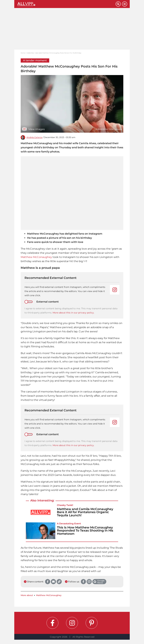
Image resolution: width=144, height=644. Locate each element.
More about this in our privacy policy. (73, 313)
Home (23, 53)
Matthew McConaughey (36, 257)
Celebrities (30, 53)
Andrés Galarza (34, 137)
